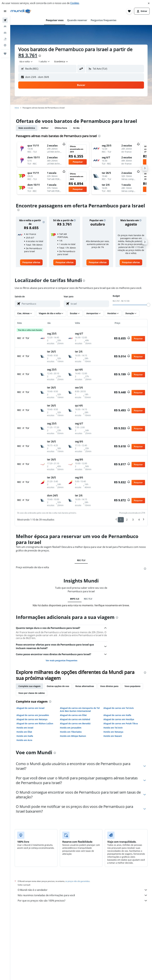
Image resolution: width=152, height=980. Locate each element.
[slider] (148, 305)
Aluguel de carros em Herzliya (119, 719)
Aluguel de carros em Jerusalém (33, 715)
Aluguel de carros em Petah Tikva (121, 723)
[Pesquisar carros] (5, 33)
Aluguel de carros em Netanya (32, 719)
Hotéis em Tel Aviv (113, 728)
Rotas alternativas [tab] (85, 686)
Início (17, 108)
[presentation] (40, 56)
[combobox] (26, 62)
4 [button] (139, 520)
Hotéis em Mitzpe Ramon (73, 736)
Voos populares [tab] (132, 686)
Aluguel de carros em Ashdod (75, 719)
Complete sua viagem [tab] (29, 686)
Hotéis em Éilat (24, 732)
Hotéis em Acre (24, 740)
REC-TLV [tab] (81, 560)
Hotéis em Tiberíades (71, 732)
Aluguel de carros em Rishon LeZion (35, 723)
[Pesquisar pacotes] (5, 39)
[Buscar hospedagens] (5, 26)
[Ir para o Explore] (5, 45)
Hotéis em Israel (25, 728)
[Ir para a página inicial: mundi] (21, 11)
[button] (149, 3)
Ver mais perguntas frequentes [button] (62, 660)
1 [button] (121, 520)
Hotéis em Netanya (113, 732)
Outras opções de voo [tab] (58, 686)
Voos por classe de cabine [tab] (32, 693)
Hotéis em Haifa (25, 736)
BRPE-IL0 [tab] (75, 599)
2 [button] (127, 520)
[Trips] (5, 54)
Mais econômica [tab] (27, 128)
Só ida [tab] (76, 128)
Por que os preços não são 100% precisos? (83, 901)
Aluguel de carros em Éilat (73, 715)
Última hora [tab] (61, 128)
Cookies (75, 3)
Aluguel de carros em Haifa (117, 715)
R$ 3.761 (28, 55)
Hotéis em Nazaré (113, 736)
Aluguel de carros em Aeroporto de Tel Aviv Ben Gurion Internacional (80, 710)
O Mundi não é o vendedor (83, 890)
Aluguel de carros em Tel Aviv (119, 708)
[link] (31, 262)
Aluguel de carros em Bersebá (75, 723)
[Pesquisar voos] (5, 20)
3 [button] (133, 520)
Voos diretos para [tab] (109, 686)
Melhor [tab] (45, 128)
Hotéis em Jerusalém (71, 728)
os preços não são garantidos (77, 881)
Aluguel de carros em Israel (30, 708)
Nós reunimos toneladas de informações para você (83, 895)
